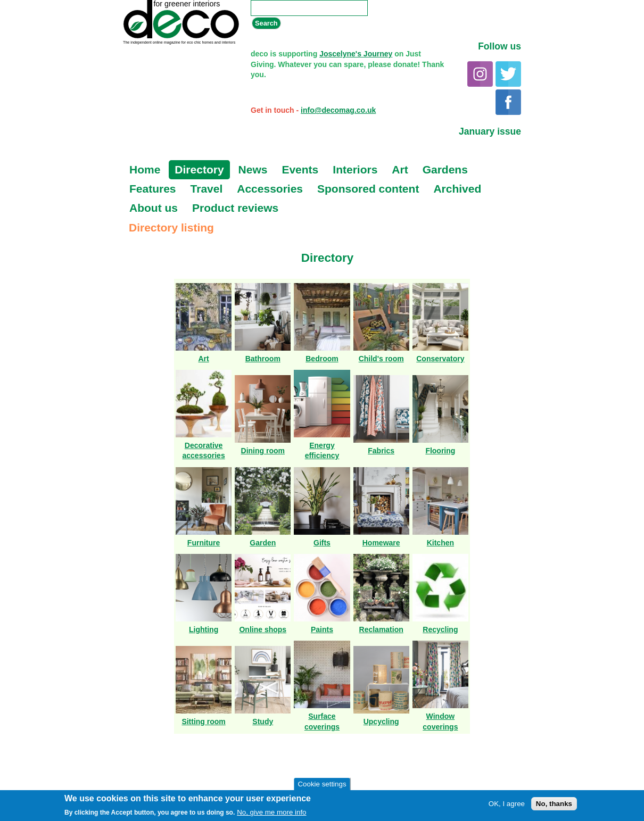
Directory (199, 169)
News (253, 169)
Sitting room (203, 722)
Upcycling (381, 722)
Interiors (355, 169)
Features (153, 189)
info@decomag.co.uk (338, 110)
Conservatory (440, 359)
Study (263, 722)
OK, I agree (507, 804)
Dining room (263, 451)
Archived (457, 189)
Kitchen (440, 543)
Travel (207, 189)
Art (400, 169)
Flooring (440, 451)
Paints (322, 629)
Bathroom (263, 359)
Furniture (204, 543)
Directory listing (171, 227)
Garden (263, 543)
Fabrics (381, 451)
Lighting (204, 629)
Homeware (381, 543)
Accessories (270, 189)
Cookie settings (322, 785)
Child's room (381, 359)
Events (300, 169)
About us (154, 208)
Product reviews (235, 208)
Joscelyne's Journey (356, 54)
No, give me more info (271, 813)
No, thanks (554, 804)
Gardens (445, 169)
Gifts (322, 543)
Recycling (440, 629)
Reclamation (381, 629)
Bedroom (322, 359)
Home (145, 169)
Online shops (263, 629)
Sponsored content (368, 189)
